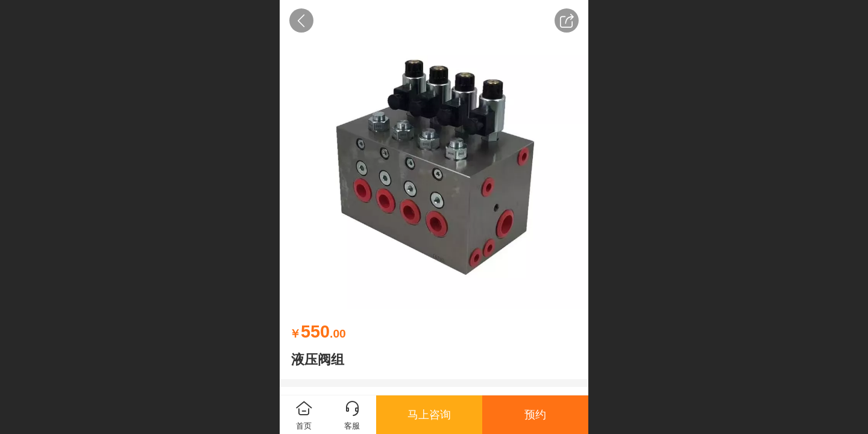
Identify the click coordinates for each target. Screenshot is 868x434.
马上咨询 (429, 415)
